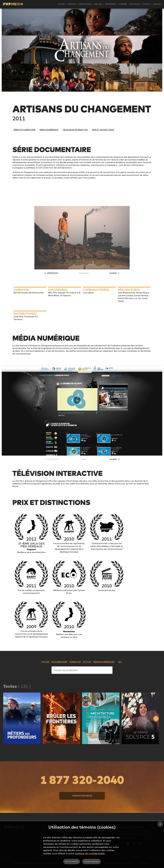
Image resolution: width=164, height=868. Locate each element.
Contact (147, 4)
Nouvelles (135, 4)
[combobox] (82, 670)
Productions (85, 4)
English (157, 4)
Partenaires (110, 4)
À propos (72, 4)
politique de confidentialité (90, 853)
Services (98, 4)
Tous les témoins (71, 862)
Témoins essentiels (91, 862)
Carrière (123, 4)
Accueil (61, 4)
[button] (22, 718)
